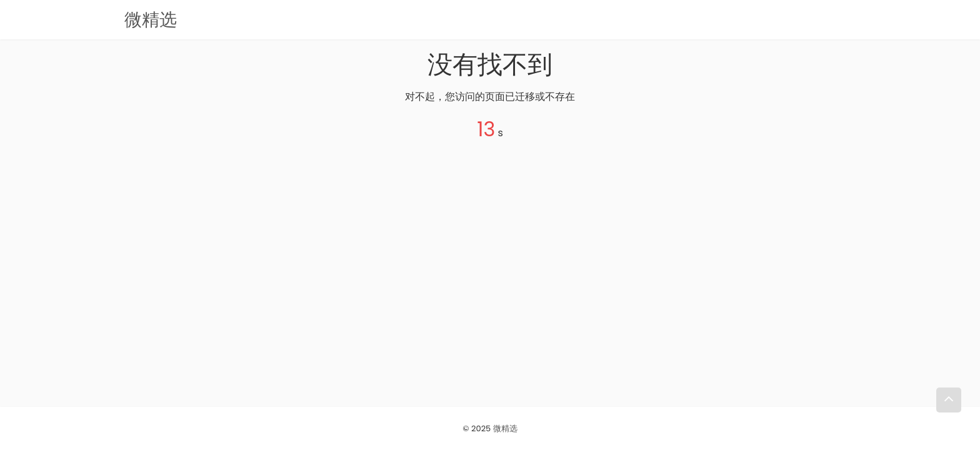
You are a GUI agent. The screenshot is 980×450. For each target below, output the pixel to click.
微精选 (505, 428)
